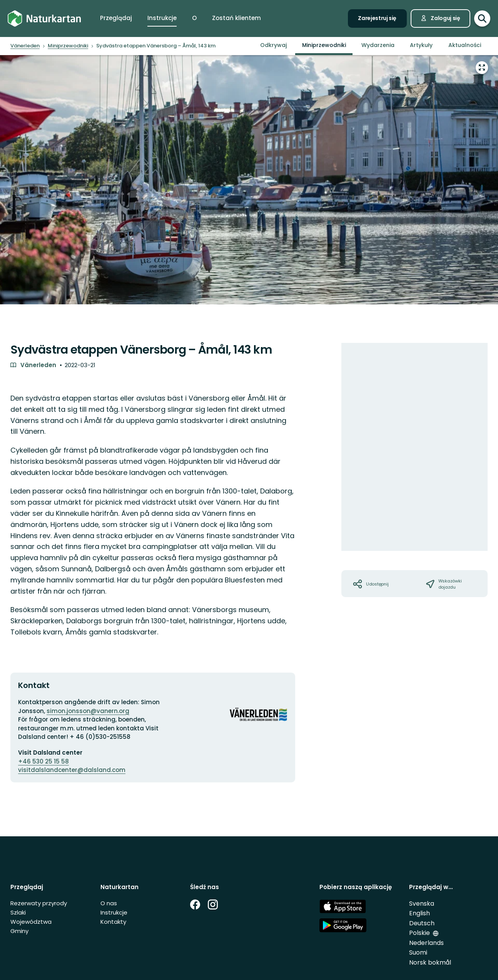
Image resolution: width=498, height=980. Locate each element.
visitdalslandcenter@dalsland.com (72, 770)
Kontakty (113, 922)
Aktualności (465, 45)
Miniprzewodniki (324, 45)
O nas (109, 903)
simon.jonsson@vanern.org (88, 711)
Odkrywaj (273, 45)
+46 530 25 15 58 (43, 761)
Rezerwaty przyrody (39, 903)
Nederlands (426, 943)
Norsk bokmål (430, 962)
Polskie (419, 933)
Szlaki (18, 912)
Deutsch (422, 923)
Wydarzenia (378, 45)
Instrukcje (114, 912)
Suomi (418, 952)
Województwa (31, 922)
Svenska (422, 904)
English (419, 913)
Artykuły (421, 45)
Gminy (19, 931)
